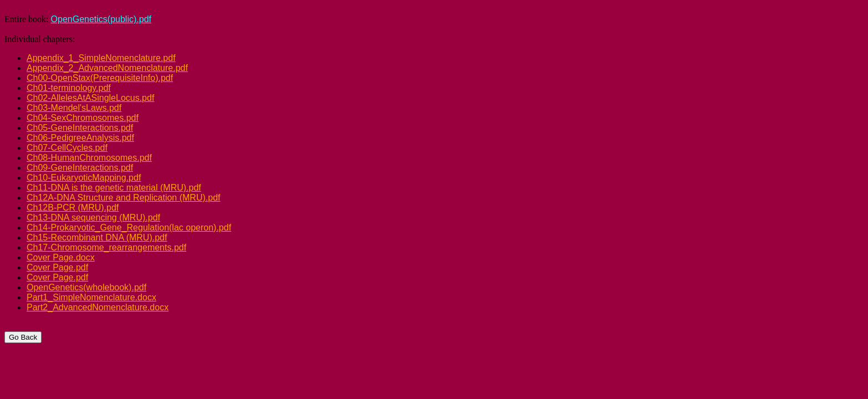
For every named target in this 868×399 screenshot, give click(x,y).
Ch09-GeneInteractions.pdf (80, 168)
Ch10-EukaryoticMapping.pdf (84, 178)
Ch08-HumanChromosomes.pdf (89, 158)
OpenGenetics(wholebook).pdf (86, 287)
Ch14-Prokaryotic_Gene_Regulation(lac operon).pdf (129, 227)
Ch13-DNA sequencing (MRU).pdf (93, 218)
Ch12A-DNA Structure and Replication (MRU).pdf (123, 198)
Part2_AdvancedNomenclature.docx (98, 307)
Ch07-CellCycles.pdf (67, 148)
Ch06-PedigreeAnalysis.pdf (80, 138)
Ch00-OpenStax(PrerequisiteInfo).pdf (100, 78)
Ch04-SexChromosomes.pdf (83, 118)
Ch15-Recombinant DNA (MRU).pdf (97, 237)
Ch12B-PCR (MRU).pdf (73, 208)
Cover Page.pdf (57, 267)
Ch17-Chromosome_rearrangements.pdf (106, 247)
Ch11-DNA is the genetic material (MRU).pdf (114, 188)
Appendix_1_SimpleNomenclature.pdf (101, 58)
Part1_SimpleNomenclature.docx (91, 297)
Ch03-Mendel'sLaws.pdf (74, 108)
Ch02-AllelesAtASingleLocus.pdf (90, 98)
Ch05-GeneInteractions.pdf (80, 128)
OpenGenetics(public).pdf (101, 19)
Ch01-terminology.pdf (69, 88)
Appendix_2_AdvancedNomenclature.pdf (107, 68)
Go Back (23, 337)
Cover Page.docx (61, 257)
